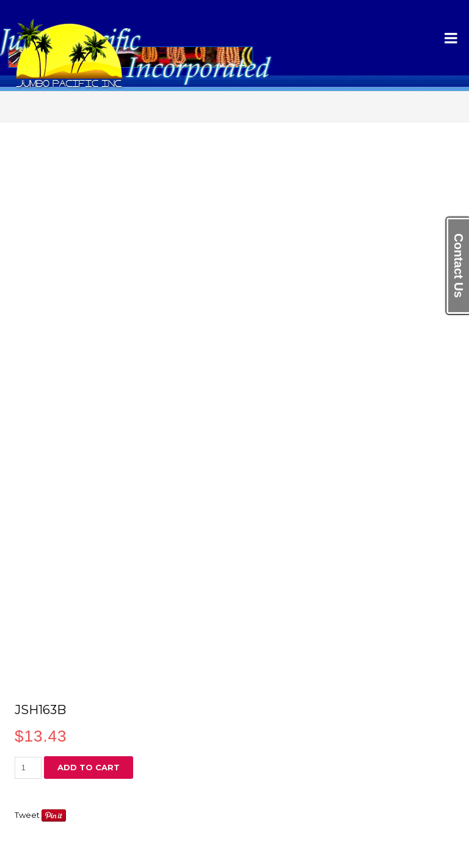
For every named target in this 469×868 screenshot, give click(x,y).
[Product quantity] (28, 768)
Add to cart (89, 767)
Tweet (27, 815)
